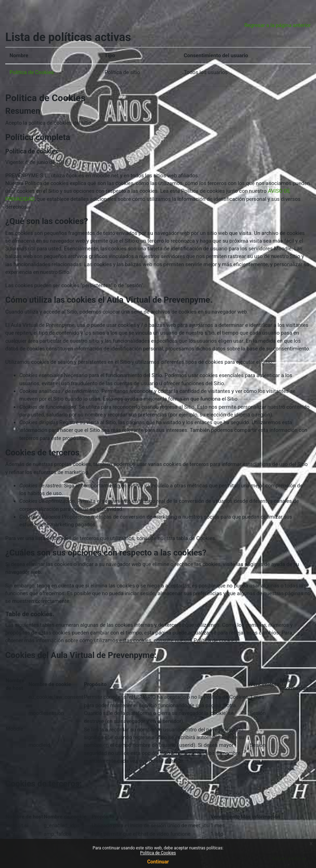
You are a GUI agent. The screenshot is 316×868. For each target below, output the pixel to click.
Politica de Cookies (32, 72)
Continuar (158, 862)
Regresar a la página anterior (278, 25)
